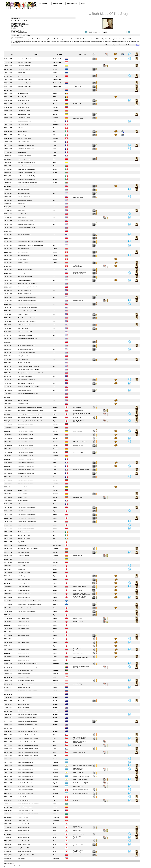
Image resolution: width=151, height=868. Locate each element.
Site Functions (43, 3)
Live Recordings (57, 3)
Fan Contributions (72, 3)
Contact (83, 3)
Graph (138, 45)
